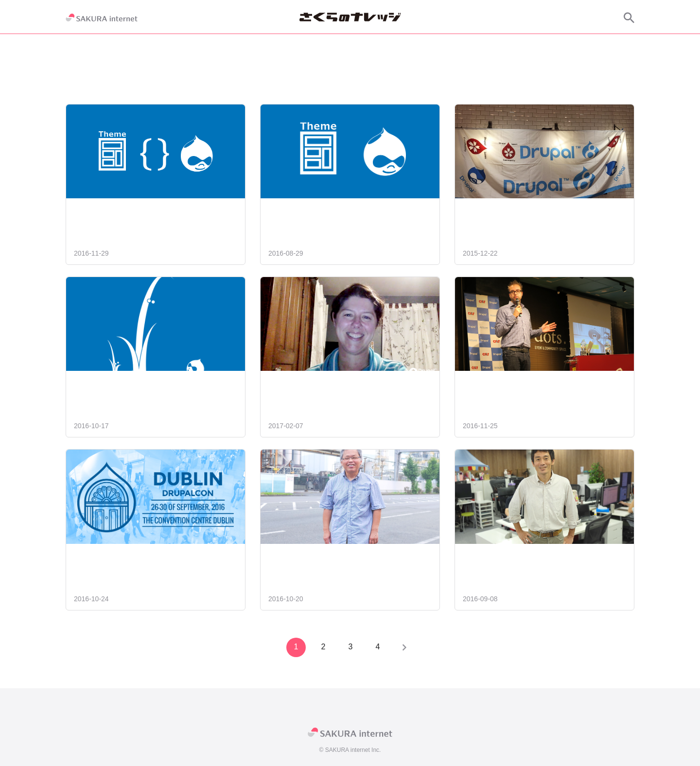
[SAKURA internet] (102, 17)
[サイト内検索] (629, 17)
